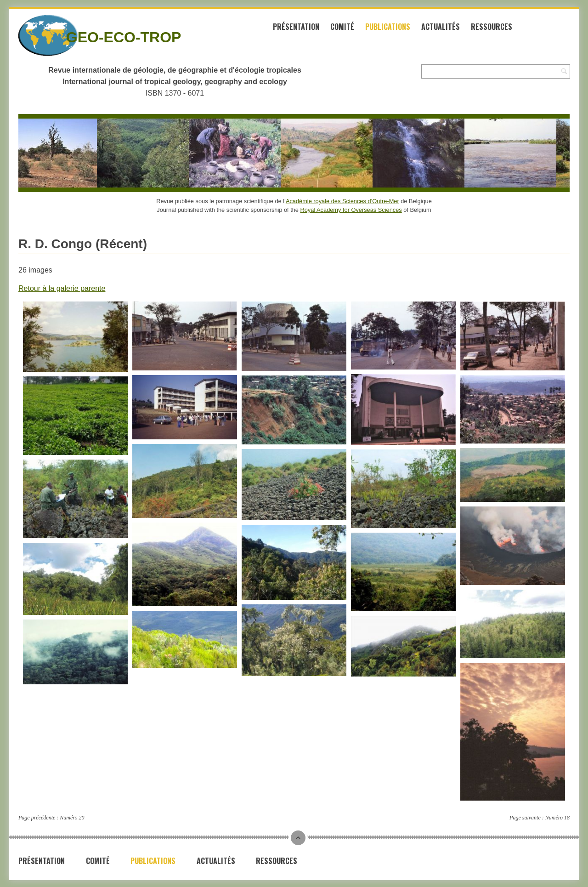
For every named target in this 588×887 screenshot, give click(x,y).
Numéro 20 (72, 818)
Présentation (296, 27)
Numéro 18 (557, 818)
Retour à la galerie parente (62, 288)
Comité (342, 27)
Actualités (441, 27)
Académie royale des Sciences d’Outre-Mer (342, 201)
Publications (388, 27)
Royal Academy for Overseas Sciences (351, 210)
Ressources (492, 27)
